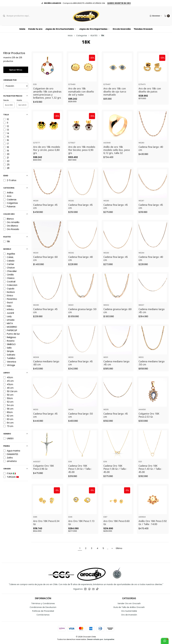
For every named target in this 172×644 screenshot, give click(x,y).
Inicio (22, 29)
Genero (16, 434)
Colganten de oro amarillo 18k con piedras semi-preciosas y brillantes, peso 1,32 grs (47, 93)
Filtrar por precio (16, 96)
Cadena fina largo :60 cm (45, 264)
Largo (16, 373)
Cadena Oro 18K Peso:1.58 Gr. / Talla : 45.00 (115, 475)
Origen (16, 469)
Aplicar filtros (16, 70)
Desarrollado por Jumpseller (101, 639)
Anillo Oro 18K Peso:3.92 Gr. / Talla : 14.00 (153, 529)
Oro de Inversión (122, 29)
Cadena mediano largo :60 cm (46, 369)
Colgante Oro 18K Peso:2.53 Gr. (149, 421)
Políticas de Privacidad (43, 611)
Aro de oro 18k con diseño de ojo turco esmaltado (115, 92)
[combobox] (23, 16)
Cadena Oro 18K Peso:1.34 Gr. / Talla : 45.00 (80, 475)
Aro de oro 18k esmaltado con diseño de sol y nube (81, 92)
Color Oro (16, 214)
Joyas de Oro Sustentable (61, 29)
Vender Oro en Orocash (129, 603)
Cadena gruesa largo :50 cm (82, 317)
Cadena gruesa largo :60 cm (117, 317)
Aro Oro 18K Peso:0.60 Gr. (116, 529)
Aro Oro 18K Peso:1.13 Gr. (81, 529)
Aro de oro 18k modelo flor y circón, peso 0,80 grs (47, 156)
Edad (16, 176)
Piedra (16, 446)
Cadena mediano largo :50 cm (152, 369)
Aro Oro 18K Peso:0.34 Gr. (46, 529)
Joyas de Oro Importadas (94, 29)
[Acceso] (156, 16)
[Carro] (167, 16)
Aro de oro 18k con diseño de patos (150, 90)
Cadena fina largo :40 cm (151, 154)
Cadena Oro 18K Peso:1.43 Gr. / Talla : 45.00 (150, 475)
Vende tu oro (35, 29)
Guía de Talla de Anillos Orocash (129, 607)
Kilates (16, 237)
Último (119, 548)
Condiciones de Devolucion (43, 607)
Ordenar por (10, 80)
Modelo (16, 249)
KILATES (94, 36)
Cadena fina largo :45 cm (45, 212)
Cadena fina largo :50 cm (80, 421)
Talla (16, 115)
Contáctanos (43, 615)
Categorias (82, 36)
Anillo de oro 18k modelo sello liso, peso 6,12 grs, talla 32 (117, 156)
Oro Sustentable (129, 611)
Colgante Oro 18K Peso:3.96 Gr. (43, 473)
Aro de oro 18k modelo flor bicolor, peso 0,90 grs (82, 156)
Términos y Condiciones (43, 603)
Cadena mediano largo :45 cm (152, 317)
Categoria (16, 188)
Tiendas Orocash (143, 29)
